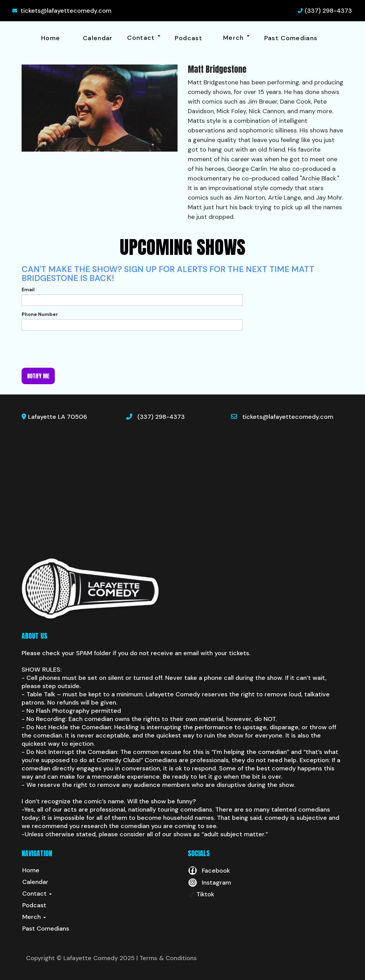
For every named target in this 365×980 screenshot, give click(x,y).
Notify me (38, 376)
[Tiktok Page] (201, 894)
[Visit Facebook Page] (209, 871)
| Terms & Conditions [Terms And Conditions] (167, 958)
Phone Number (40, 314)
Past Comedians (291, 38)
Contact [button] (144, 38)
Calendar (98, 38)
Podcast (188, 38)
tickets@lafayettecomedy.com (66, 11)
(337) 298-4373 (328, 11)
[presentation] (74, 349)
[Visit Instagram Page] (209, 883)
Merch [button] (236, 38)
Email (28, 290)
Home (51, 38)
